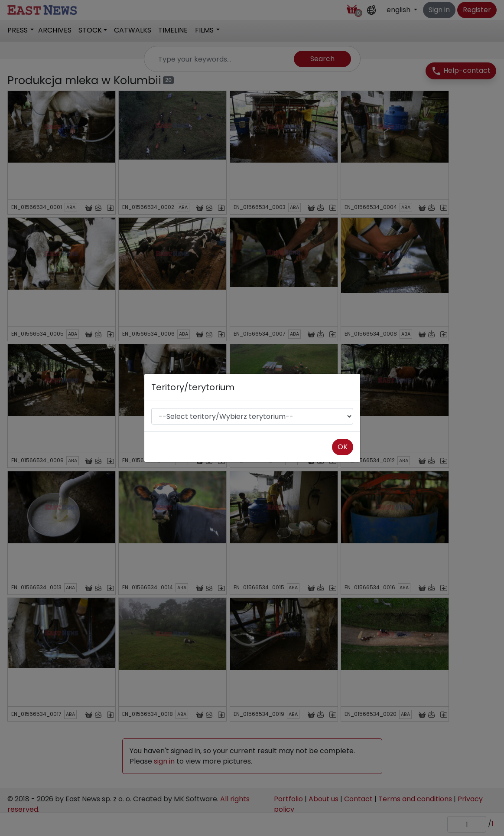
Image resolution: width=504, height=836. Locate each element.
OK (343, 447)
